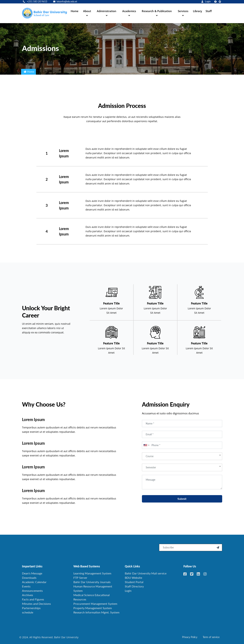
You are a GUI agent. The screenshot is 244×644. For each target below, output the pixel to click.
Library (197, 11)
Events (26, 586)
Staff (209, 11)
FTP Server (80, 578)
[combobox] (146, 456)
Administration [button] (107, 11)
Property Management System (93, 608)
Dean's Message (32, 573)
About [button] (87, 11)
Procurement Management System (95, 604)
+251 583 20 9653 (35, 2)
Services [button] (183, 11)
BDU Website (133, 578)
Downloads (29, 578)
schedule (28, 612)
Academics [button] (129, 11)
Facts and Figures (33, 599)
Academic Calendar (34, 582)
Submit (182, 509)
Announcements (32, 591)
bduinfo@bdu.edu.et (65, 2)
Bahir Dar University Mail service (146, 573)
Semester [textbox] (151, 478)
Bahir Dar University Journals (92, 582)
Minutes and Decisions (36, 604)
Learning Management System (92, 573)
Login (206, 2)
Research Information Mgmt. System (96, 612)
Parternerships (31, 608)
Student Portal (134, 582)
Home (75, 11)
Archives (28, 595)
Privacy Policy (190, 637)
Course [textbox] (150, 467)
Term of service (211, 637)
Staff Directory (134, 586)
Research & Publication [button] (157, 11)
